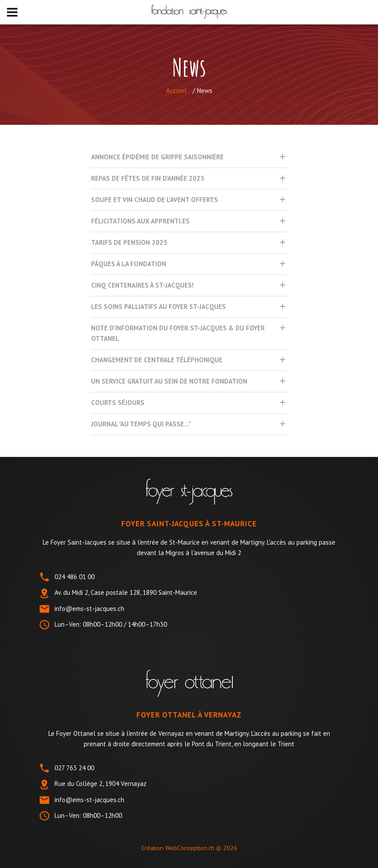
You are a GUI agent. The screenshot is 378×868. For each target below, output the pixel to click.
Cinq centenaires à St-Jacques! (142, 285)
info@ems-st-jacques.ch (89, 609)
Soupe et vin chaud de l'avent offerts (155, 200)
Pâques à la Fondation (129, 264)
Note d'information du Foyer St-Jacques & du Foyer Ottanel (178, 333)
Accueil (176, 91)
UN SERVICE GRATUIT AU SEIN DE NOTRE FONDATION (169, 381)
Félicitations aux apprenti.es (140, 221)
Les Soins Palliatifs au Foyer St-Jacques (158, 307)
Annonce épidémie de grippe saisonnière (157, 157)
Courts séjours (118, 403)
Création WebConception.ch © (189, 848)
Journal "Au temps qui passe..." (141, 424)
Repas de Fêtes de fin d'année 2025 (148, 178)
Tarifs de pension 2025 (129, 242)
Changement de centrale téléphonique (157, 360)
